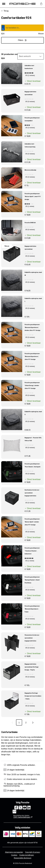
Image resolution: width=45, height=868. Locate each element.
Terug (6, 11)
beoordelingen (22, 817)
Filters (23, 40)
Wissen (41, 34)
